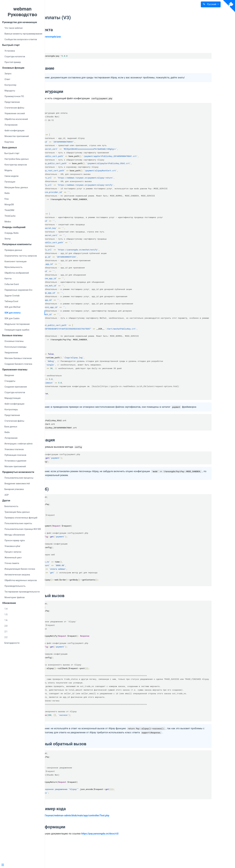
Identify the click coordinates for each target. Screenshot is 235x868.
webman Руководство (22, 12)
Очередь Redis (12, 233)
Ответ (7, 79)
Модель (8, 170)
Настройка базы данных (17, 159)
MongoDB (9, 205)
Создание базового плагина (18, 364)
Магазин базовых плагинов (18, 358)
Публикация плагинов (15, 455)
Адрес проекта (79, 30)
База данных (11, 427)
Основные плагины (14, 341)
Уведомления (11, 353)
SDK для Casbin (12, 318)
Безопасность (11, 506)
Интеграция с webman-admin (19, 444)
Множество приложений (17, 136)
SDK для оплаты (13, 313)
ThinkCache (10, 216)
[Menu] (21, 865)
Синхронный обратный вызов (97, 766)
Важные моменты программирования (23, 34)
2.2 (6, 637)
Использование (79, 68)
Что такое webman (14, 28)
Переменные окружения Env (18, 290)
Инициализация (80, 451)
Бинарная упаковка (14, 489)
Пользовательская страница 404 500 (23, 529)
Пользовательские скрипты (18, 523)
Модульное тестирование (17, 324)
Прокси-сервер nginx (15, 540)
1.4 (6, 609)
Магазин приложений (15, 466)
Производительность (15, 586)
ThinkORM (9, 210)
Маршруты (10, 91)
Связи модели (11, 176)
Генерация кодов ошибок (17, 330)
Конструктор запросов (16, 165)
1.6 (6, 620)
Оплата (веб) (77, 501)
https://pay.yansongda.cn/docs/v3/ (141, 856)
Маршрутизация (13, 398)
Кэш (7, 199)
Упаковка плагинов (14, 449)
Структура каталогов (15, 56)
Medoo (8, 222)
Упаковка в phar (12, 546)
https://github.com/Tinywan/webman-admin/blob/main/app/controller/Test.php (107, 838)
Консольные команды (15, 347)
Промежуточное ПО (14, 96)
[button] (211, 4)
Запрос (8, 74)
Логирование (11, 125)
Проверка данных (13, 250)
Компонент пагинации (16, 261)
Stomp (8, 239)
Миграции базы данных (16, 187)
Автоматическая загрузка (17, 575)
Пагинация (10, 182)
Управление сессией (15, 113)
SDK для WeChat (12, 307)
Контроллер (10, 85)
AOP (7, 495)
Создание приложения (16, 387)
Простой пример (13, 62)
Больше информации (85, 849)
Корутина (9, 142)
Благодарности (12, 643)
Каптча (8, 279)
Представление (12, 102)
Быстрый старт (12, 153)
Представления (12, 415)
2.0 (6, 626)
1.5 (6, 614)
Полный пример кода (85, 831)
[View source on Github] (229, 6)
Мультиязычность (13, 267)
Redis (7, 193)
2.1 (6, 632)
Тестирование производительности (22, 592)
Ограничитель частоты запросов (21, 256)
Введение (9, 375)
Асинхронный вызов (84, 607)
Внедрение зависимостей (17, 484)
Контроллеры (11, 410)
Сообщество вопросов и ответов (21, 39)
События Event (12, 284)
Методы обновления (15, 535)
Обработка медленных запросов (21, 580)
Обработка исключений (16, 119)
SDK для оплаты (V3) (88, 18)
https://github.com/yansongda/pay (83, 37)
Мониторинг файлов (15, 597)
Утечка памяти (12, 563)
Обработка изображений (17, 273)
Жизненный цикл (13, 558)
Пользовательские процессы (19, 478)
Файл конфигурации (14, 131)
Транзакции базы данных (17, 512)
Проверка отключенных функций (21, 518)
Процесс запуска (13, 552)
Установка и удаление (15, 461)
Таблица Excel (11, 301)
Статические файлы (14, 108)
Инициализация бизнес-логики (20, 569)
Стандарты (10, 381)
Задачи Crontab (12, 296)
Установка (10, 51)
